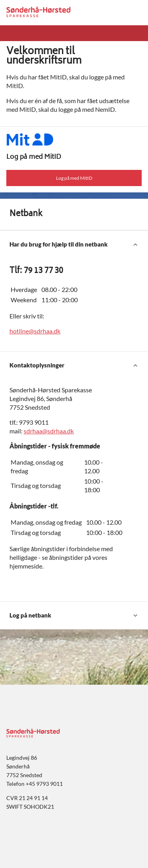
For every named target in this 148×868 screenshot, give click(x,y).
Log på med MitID (74, 178)
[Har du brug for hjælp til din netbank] (74, 245)
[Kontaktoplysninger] (74, 365)
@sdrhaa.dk (45, 331)
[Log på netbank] (74, 616)
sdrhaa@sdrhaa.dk (49, 431)
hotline (19, 331)
